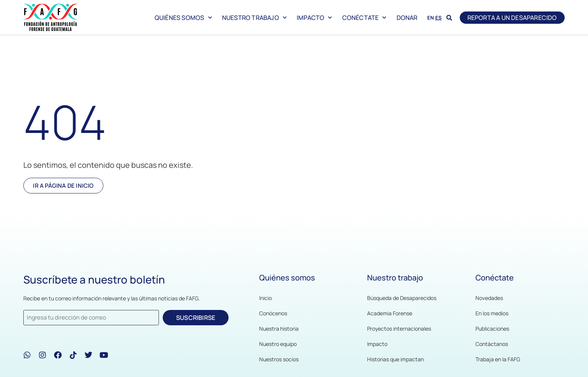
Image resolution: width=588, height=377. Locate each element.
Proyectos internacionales (399, 329)
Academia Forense (390, 313)
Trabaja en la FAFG (498, 359)
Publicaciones (492, 329)
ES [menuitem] (439, 18)
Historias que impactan (395, 359)
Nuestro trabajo (254, 17)
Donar (407, 18)
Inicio (265, 298)
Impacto (314, 17)
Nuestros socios (279, 359)
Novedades (489, 298)
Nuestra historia (279, 329)
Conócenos (273, 313)
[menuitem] (430, 17)
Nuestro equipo (278, 344)
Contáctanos (492, 344)
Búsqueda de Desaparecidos (402, 298)
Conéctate (364, 17)
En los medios (492, 313)
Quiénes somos (183, 17)
